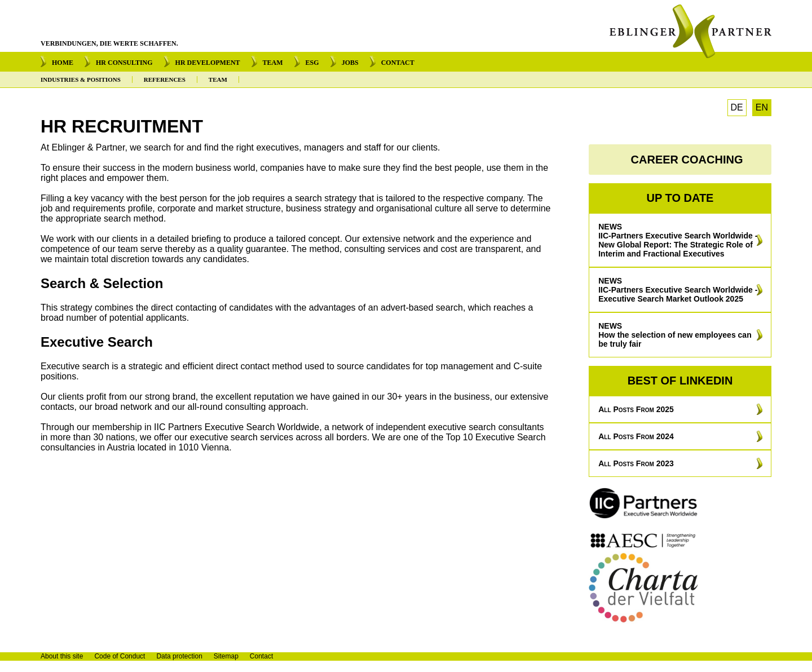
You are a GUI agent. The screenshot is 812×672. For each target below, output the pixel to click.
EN (762, 107)
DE (737, 107)
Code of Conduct (120, 656)
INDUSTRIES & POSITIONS (81, 79)
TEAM (273, 63)
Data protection (179, 656)
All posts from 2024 (636, 436)
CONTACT (398, 63)
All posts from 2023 (636, 463)
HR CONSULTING (124, 63)
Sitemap (226, 656)
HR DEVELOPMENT (208, 63)
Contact (261, 656)
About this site (62, 656)
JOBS (350, 63)
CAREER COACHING (687, 160)
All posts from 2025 (636, 409)
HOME (63, 63)
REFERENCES (165, 79)
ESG (312, 63)
